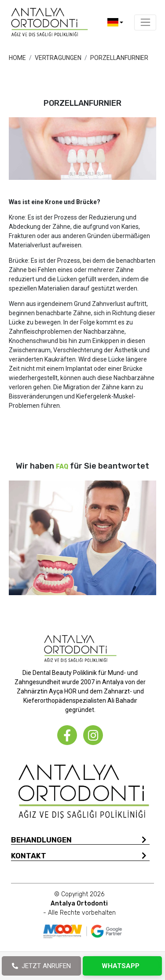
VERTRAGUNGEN (58, 58)
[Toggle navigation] (145, 22)
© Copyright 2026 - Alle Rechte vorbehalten (79, 904)
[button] (115, 22)
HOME (17, 58)
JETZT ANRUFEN (41, 966)
